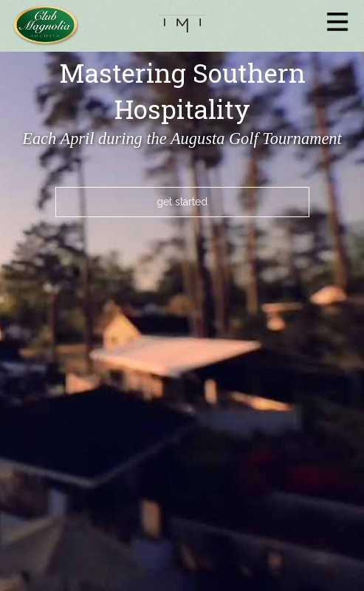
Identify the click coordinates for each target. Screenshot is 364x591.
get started (182, 202)
